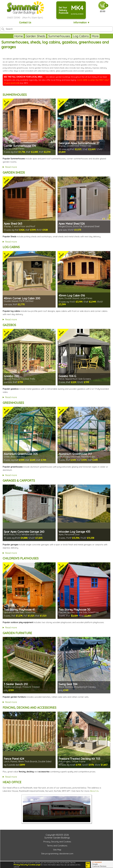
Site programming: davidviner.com (57, 854)
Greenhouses (90, 36)
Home (8, 36)
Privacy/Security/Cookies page (27, 865)
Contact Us (25, 23)
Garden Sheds (25, 36)
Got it (88, 865)
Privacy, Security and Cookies (57, 842)
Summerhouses (49, 36)
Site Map (57, 850)
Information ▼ (82, 23)
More (106, 36)
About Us (94, 791)
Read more (11, 167)
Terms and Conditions (57, 846)
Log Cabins (71, 36)
